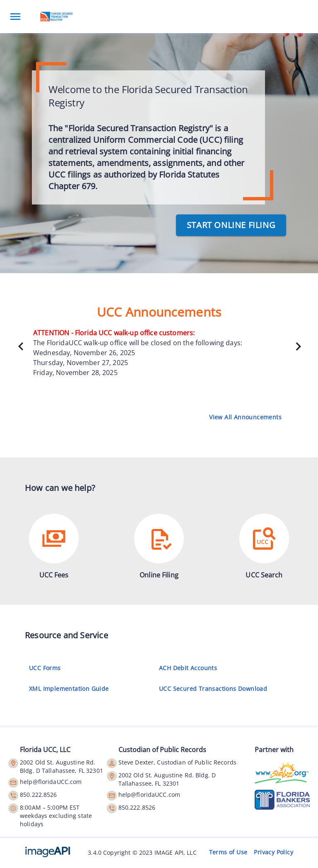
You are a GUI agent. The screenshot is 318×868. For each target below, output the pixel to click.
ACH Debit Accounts (190, 668)
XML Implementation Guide (71, 689)
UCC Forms (47, 668)
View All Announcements (245, 417)
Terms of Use (228, 853)
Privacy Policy (273, 853)
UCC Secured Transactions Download (215, 689)
